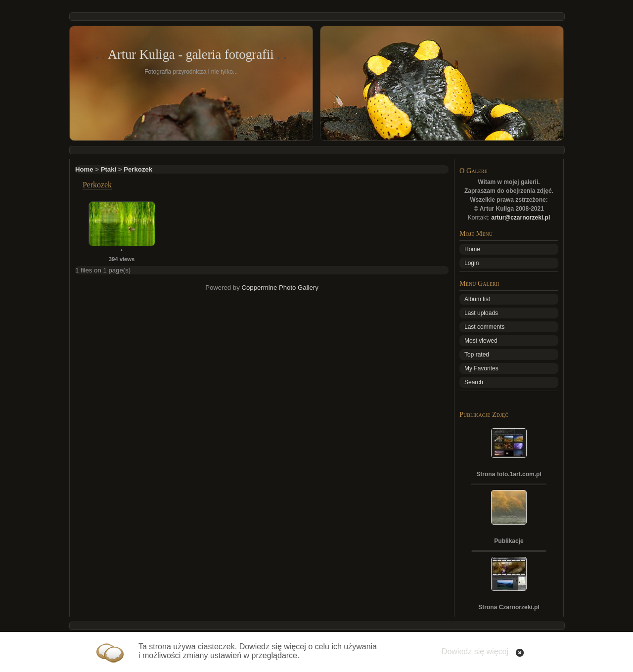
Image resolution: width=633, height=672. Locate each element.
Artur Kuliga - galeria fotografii (191, 54)
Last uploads (481, 313)
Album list (477, 299)
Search (474, 382)
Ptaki (109, 169)
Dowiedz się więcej (475, 651)
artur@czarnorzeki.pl (520, 218)
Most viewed (481, 341)
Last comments (484, 327)
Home (84, 169)
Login (472, 263)
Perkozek (138, 169)
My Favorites (481, 368)
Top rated (477, 355)
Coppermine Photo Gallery (280, 288)
